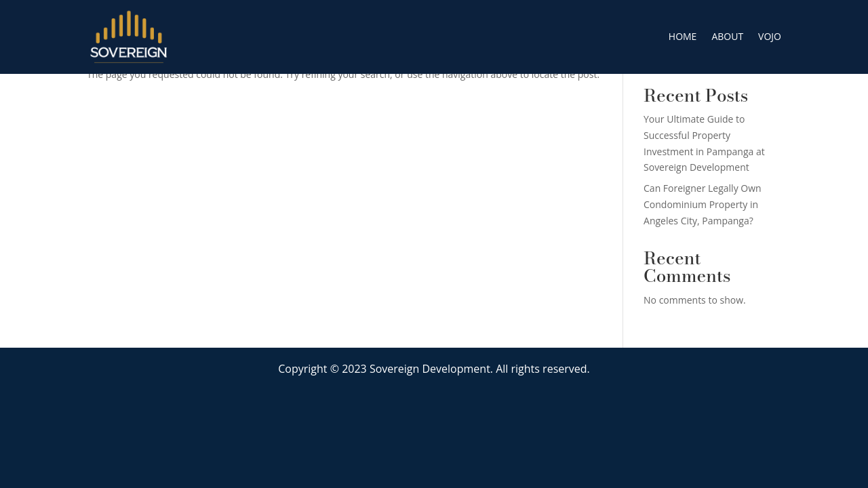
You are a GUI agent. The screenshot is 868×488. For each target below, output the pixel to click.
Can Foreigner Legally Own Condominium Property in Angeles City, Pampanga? (703, 204)
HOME (683, 36)
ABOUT (727, 36)
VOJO (770, 36)
